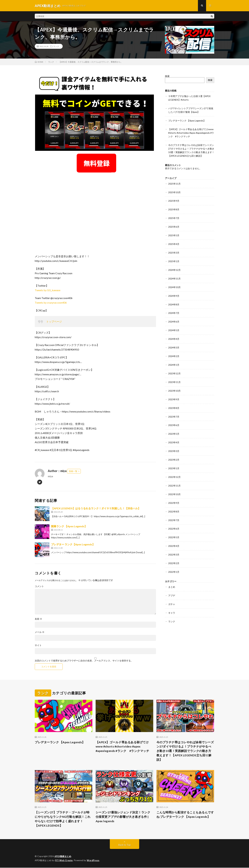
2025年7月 (174, 216)
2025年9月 (174, 199)
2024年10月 (174, 284)
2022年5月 (174, 529)
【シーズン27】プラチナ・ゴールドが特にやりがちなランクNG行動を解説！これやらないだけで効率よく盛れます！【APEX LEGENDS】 (63, 819)
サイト (38, 645)
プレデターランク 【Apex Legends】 (187, 120)
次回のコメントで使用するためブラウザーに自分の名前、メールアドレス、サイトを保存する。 (84, 661)
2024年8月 (174, 301)
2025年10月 (174, 190)
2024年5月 (174, 326)
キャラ (172, 604)
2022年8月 (174, 504)
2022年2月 (174, 555)
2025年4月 (174, 241)
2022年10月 (174, 487)
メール (40, 632)
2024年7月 (174, 309)
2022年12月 (174, 470)
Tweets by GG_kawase (48, 290)
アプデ (172, 587)
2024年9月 (174, 292)
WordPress (93, 861)
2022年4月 (174, 538)
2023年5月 (174, 428)
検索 (167, 76)
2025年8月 (174, 207)
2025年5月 (174, 233)
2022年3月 (174, 546)
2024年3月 (174, 343)
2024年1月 (174, 360)
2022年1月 (174, 563)
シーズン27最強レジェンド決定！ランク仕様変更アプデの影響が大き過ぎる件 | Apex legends (123, 817)
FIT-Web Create (64, 861)
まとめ (172, 578)
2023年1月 (174, 462)
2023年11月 (174, 377)
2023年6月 (174, 419)
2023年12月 (174, 368)
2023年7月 (174, 411)
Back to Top (125, 845)
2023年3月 (174, 445)
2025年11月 (174, 182)
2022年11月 (174, 479)
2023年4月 (174, 436)
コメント (39, 586)
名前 (38, 619)
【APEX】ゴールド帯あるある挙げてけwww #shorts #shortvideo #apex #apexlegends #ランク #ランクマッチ (191, 132)
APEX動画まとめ (63, 857)
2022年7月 (174, 513)
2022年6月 (174, 521)
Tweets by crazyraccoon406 (51, 303)
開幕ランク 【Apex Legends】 (69, 526)
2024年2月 (174, 351)
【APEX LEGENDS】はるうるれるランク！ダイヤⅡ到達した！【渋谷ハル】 (96, 508)
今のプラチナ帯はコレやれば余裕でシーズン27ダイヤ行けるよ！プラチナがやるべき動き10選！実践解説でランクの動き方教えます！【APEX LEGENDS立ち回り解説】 (185, 751)
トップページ (54, 322)
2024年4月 (174, 334)
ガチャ (172, 595)
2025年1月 (174, 258)
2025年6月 (174, 224)
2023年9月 (174, 394)
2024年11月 (174, 275)
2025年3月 (174, 250)
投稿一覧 (73, 471)
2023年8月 (174, 402)
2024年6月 (174, 318)
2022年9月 (174, 496)
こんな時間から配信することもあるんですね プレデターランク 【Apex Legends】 (185, 815)
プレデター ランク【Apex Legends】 (73, 544)
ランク (56, 46)
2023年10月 (174, 385)
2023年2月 (174, 453)
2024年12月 (174, 267)
